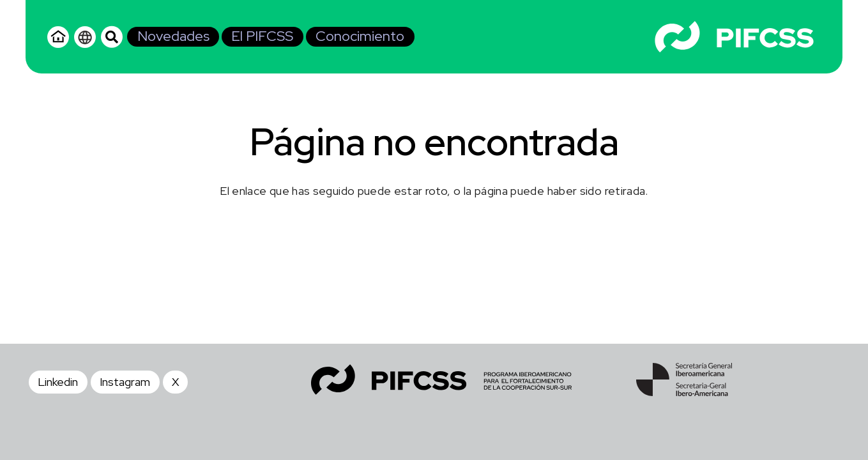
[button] (112, 36)
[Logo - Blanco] (734, 37)
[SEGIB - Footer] (684, 379)
